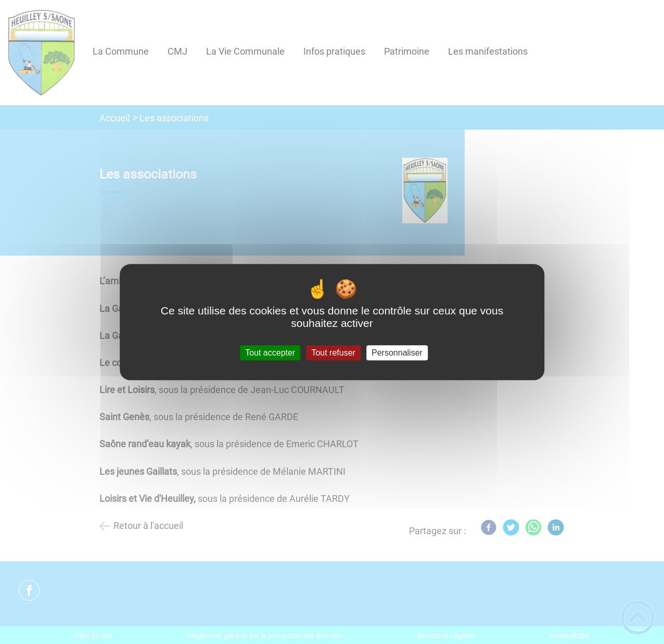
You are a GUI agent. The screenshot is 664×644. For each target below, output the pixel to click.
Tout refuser (333, 353)
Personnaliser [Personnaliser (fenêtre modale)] (397, 353)
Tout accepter (270, 353)
